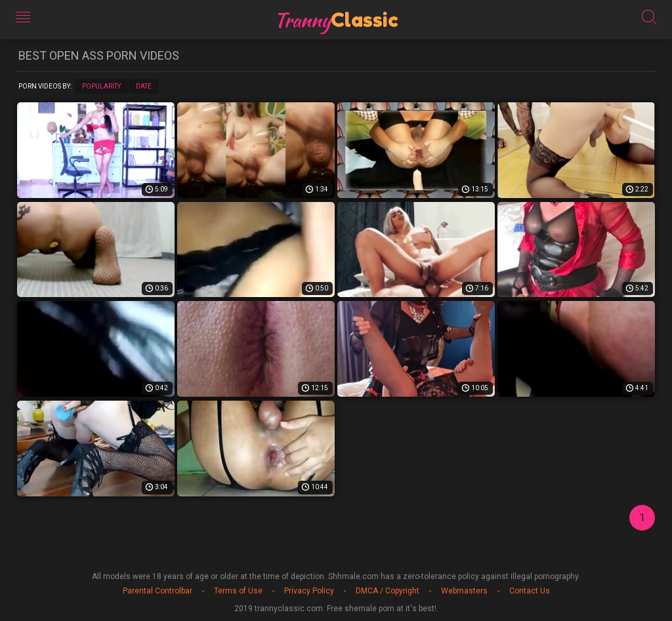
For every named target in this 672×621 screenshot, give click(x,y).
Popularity (101, 86)
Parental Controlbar (157, 591)
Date (144, 86)
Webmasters (464, 591)
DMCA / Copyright (388, 591)
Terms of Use (238, 591)
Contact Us (530, 591)
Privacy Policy (309, 591)
